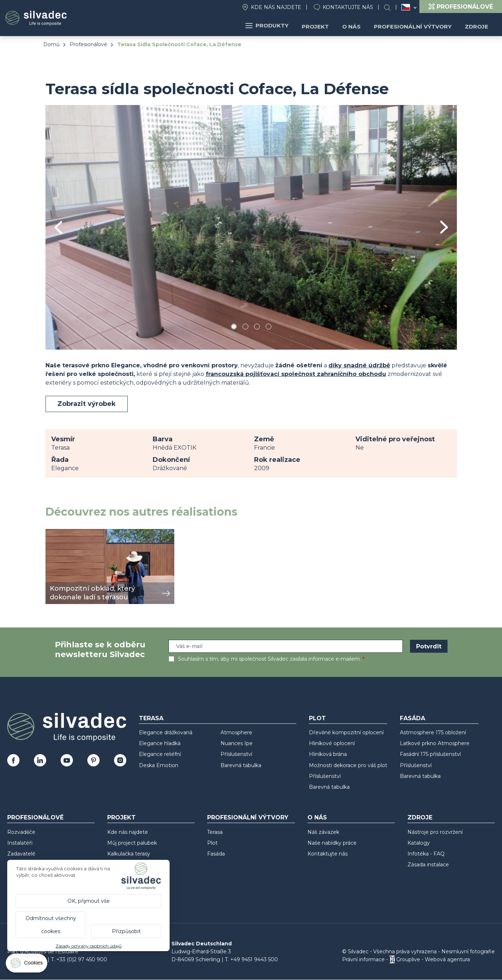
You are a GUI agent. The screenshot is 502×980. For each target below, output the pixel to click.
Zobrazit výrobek (87, 404)
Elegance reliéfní (160, 754)
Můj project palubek (132, 843)
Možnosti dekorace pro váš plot (348, 765)
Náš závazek (323, 832)
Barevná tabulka (241, 765)
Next (444, 227)
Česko (406, 7)
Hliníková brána (328, 754)
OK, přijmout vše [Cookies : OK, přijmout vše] (89, 901)
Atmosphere (236, 732)
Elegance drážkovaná (166, 732)
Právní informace (363, 959)
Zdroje (478, 25)
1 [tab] (234, 328)
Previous (58, 227)
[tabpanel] (251, 227)
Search (391, 7)
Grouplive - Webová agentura (433, 959)
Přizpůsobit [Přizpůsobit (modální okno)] (126, 931)
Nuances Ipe (237, 743)
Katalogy (419, 843)
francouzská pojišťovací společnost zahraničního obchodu (296, 374)
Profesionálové (88, 44)
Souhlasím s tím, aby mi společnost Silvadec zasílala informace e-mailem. (269, 659)
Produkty (279, 25)
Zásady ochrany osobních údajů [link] (89, 946)
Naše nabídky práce (332, 843)
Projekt (325, 25)
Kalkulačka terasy (129, 854)
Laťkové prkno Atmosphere (435, 743)
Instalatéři (20, 843)
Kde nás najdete (276, 7)
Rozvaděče (21, 832)
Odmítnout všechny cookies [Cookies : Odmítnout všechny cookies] (51, 925)
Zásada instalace (428, 865)
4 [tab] (269, 328)
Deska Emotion (159, 765)
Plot (317, 718)
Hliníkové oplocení (332, 743)
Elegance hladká (160, 743)
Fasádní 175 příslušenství (430, 754)
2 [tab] (245, 328)
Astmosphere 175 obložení (433, 732)
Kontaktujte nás (348, 7)
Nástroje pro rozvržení (435, 832)
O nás (358, 25)
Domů (51, 44)
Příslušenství (236, 754)
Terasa (151, 718)
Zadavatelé (21, 854)
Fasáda (412, 718)
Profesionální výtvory (417, 25)
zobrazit (57, 533)
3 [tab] (257, 328)
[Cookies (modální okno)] (27, 965)
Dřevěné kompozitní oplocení (346, 732)
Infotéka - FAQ (426, 854)
